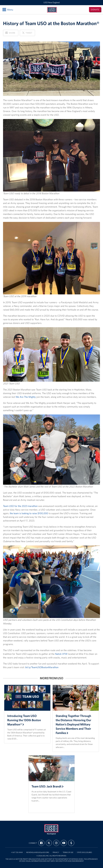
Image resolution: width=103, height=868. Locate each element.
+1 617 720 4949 (17, 852)
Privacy (56, 852)
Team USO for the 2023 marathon (20, 506)
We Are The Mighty (26, 397)
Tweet (27, 34)
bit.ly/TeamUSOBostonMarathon (42, 667)
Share (10, 34)
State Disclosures (84, 852)
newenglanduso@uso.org (38, 852)
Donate (95, 10)
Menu (8, 10)
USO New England (52, 2)
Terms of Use (68, 852)
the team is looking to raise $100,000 (29, 513)
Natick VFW (61, 654)
